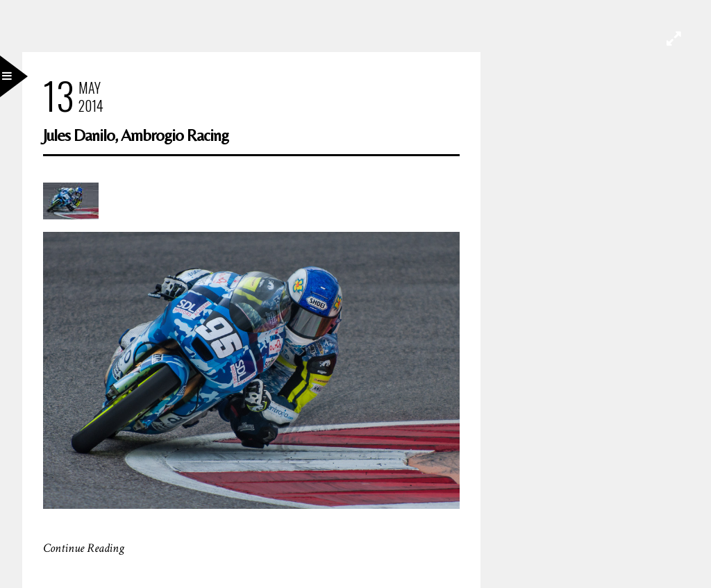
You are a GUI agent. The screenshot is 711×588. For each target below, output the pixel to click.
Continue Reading (84, 548)
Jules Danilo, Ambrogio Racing (136, 135)
